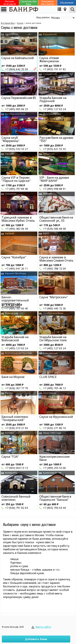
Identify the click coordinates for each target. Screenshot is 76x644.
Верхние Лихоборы (16, 273)
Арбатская (49, 154)
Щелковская (12, 34)
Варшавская (50, 34)
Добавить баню (36, 639)
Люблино (48, 194)
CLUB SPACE (48, 377)
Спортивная (50, 393)
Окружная (11, 194)
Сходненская (50, 74)
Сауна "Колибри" (14, 257)
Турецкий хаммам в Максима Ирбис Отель (18, 219)
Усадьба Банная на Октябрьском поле (53, 339)
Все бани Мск (8, 23)
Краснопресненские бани (55, 458)
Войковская (12, 313)
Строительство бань (29, 3)
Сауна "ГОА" (10, 457)
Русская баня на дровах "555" (56, 139)
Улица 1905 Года (52, 433)
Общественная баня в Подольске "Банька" (55, 498)
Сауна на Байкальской (18, 58)
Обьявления (67, 3)
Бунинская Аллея (52, 473)
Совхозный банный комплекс (16, 498)
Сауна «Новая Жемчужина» (49, 60)
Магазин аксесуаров (10, 3)
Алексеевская (50, 353)
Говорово (48, 273)
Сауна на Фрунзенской (56, 417)
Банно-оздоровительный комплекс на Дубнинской (15, 302)
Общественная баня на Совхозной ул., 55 (56, 219)
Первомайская (13, 74)
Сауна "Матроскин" (54, 297)
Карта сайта (43, 627)
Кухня (20, 23)
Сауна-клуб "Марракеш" (10, 139)
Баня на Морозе (13, 377)
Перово (9, 154)
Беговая (9, 234)
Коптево (9, 433)
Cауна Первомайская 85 (19, 98)
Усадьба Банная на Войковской (15, 339)
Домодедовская (52, 114)
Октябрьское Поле (15, 114)
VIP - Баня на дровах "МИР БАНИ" (54, 179)
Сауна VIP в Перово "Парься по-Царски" (16, 179)
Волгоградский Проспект (19, 353)
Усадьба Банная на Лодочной (53, 99)
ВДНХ (46, 234)
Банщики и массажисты (48, 3)
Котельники (11, 473)
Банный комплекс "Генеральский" (15, 418)
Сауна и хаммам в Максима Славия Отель (56, 259)
